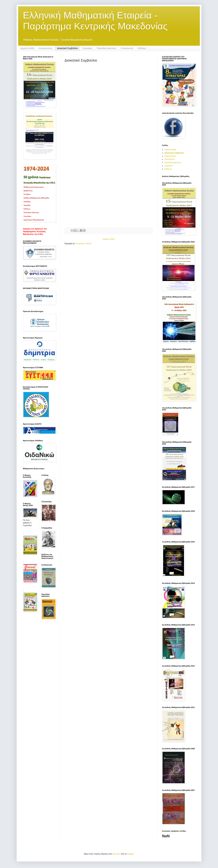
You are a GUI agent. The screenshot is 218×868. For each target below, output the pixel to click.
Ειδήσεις (142, 48)
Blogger (130, 854)
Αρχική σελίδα (27, 48)
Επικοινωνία (127, 48)
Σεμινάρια (87, 48)
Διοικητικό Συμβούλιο (67, 48)
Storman (116, 854)
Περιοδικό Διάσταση (106, 48)
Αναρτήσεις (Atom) (83, 244)
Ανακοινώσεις (46, 48)
